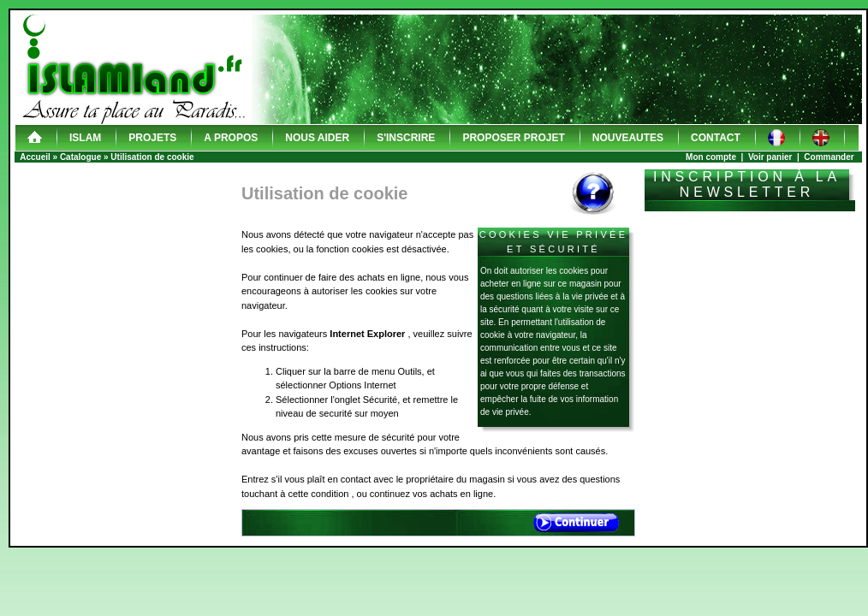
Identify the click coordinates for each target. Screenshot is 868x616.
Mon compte (711, 157)
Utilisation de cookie (152, 157)
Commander (829, 157)
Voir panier (770, 157)
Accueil (35, 157)
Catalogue (80, 157)
